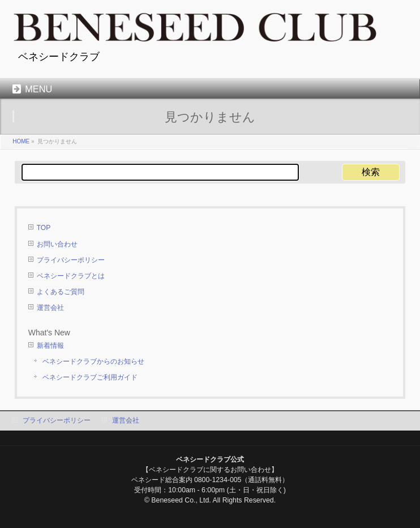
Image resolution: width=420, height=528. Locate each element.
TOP (44, 228)
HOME (21, 141)
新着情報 (50, 346)
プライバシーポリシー (71, 260)
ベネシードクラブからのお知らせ (93, 361)
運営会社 (50, 308)
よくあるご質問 (61, 292)
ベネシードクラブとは (71, 276)
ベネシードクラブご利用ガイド (90, 377)
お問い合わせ (57, 244)
